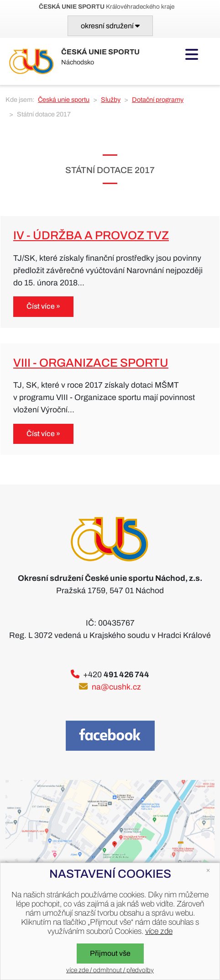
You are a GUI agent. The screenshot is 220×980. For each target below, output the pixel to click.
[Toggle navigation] (110, 26)
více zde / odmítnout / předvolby (110, 970)
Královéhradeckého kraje (107, 7)
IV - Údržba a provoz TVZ (91, 235)
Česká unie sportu (64, 100)
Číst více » (43, 306)
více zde (159, 931)
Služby (111, 100)
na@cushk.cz (116, 687)
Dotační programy (158, 100)
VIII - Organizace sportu (91, 363)
